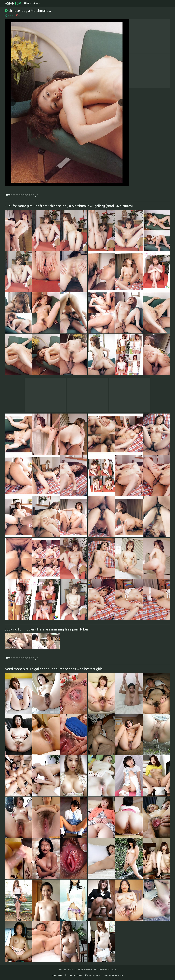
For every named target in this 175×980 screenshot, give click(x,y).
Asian (13, 3)
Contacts (57, 975)
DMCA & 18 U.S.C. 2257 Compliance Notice (104, 975)
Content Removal (73, 975)
